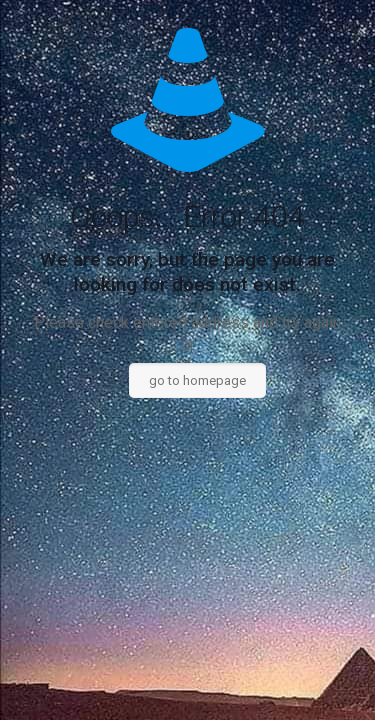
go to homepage (197, 380)
